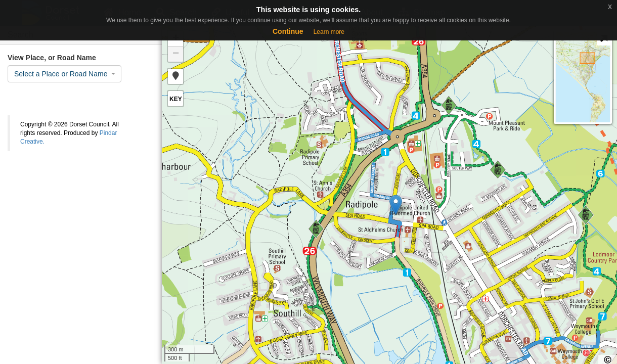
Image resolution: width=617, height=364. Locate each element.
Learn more (329, 32)
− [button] (176, 54)
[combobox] (64, 74)
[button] (175, 76)
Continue (288, 31)
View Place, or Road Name (52, 58)
